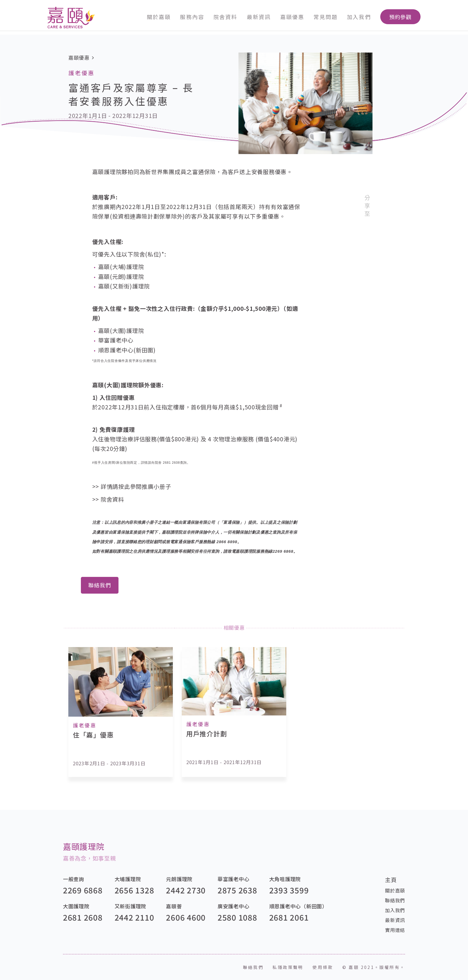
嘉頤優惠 (292, 17)
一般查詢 (74, 879)
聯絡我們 (100, 585)
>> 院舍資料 (108, 499)
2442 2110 (134, 917)
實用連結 (395, 930)
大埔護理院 (128, 879)
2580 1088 (237, 917)
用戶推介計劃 (207, 733)
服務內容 (192, 17)
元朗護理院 (179, 879)
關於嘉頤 (159, 17)
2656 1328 (134, 890)
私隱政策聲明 (288, 967)
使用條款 (323, 967)
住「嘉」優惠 (93, 735)
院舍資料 (225, 17)
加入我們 (359, 17)
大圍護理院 (76, 906)
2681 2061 (289, 917)
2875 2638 (237, 890)
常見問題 (325, 17)
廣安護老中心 (233, 906)
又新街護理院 (130, 906)
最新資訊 (259, 17)
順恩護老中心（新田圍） (298, 906)
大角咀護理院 (285, 879)
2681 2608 (83, 917)
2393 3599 (289, 890)
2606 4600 (186, 917)
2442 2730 (186, 890)
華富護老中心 (233, 879)
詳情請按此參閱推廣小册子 (136, 486)
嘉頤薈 (174, 906)
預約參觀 (401, 17)
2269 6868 (83, 890)
